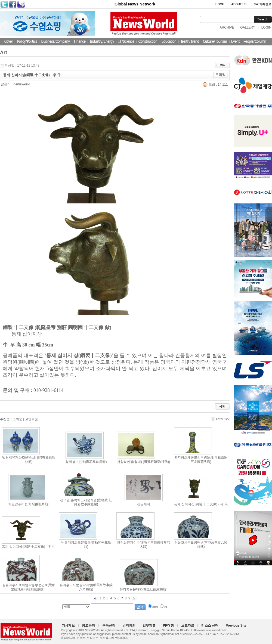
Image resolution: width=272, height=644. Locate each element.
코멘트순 (32, 419)
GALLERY (248, 27)
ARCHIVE (227, 27)
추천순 (5, 419)
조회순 (17, 419)
